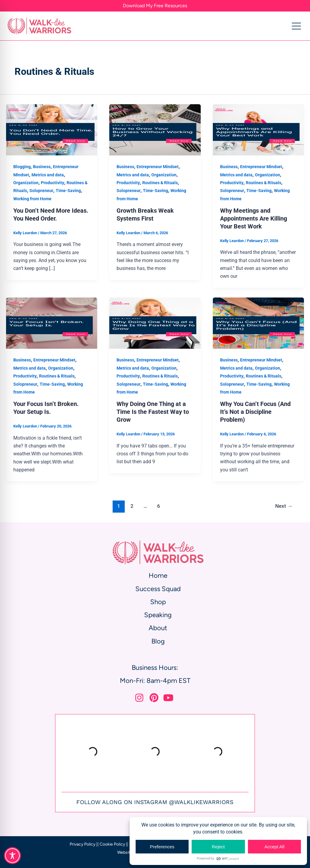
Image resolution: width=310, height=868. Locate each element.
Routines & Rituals (160, 183)
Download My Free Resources (155, 6)
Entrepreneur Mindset (158, 167)
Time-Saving (68, 191)
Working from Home (32, 199)
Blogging (22, 167)
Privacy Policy (82, 844)
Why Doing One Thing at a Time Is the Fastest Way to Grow (153, 412)
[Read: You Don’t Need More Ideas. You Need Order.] (52, 130)
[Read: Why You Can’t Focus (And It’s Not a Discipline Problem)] (258, 323)
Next (284, 506)
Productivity (53, 183)
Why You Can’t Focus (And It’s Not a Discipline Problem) (255, 412)
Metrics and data (48, 175)
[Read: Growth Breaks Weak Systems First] (155, 130)
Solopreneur (41, 191)
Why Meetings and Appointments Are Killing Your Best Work (254, 218)
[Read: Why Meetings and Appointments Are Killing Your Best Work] (258, 130)
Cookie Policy (112, 844)
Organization (26, 183)
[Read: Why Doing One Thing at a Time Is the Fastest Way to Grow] (155, 323)
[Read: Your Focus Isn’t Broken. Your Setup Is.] (52, 323)
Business (42, 167)
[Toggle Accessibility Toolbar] (12, 856)
